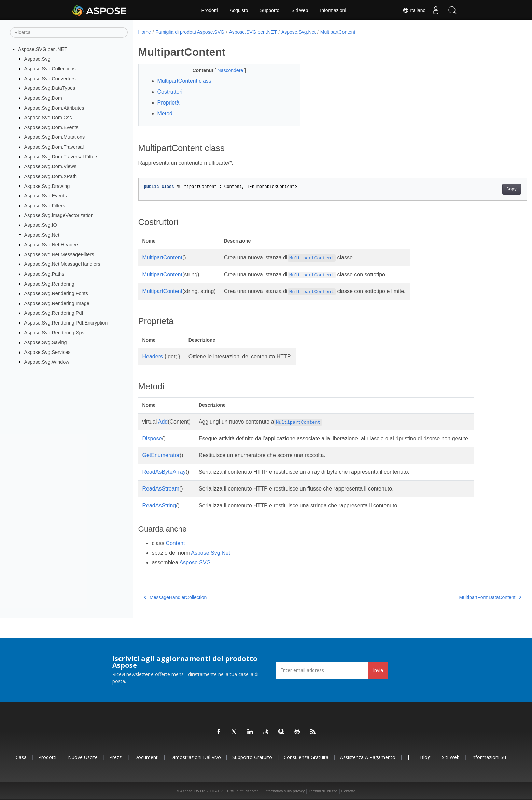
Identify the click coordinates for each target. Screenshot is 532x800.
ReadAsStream (161, 489)
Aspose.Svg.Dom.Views (50, 166)
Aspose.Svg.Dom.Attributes (54, 108)
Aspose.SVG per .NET (43, 49)
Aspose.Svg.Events (46, 196)
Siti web (300, 10)
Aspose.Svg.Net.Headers (52, 245)
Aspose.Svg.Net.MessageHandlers (62, 264)
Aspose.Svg (37, 59)
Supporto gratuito (252, 757)
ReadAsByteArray (164, 472)
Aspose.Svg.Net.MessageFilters (59, 254)
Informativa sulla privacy (284, 791)
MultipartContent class (184, 81)
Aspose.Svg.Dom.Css (48, 118)
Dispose (152, 438)
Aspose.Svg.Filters (45, 206)
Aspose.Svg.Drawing (47, 186)
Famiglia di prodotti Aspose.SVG (190, 32)
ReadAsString (159, 505)
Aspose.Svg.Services (47, 352)
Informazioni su (489, 757)
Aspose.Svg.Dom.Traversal (54, 147)
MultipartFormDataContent (463, 597)
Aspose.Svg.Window (47, 362)
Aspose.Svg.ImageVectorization (59, 215)
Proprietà (169, 103)
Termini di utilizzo (323, 791)
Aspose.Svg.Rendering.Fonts (56, 293)
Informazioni (333, 10)
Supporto (270, 10)
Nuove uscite (83, 757)
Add (163, 422)
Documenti (146, 757)
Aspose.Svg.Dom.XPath (51, 176)
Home (145, 32)
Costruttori (170, 92)
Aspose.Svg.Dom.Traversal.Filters (61, 157)
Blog (425, 757)
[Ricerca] (69, 32)
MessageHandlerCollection (175, 597)
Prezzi (116, 757)
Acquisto (239, 10)
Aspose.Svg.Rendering (49, 284)
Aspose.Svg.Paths (44, 274)
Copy (485, 189)
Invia (378, 670)
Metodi (166, 114)
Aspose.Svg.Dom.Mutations (55, 137)
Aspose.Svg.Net (42, 235)
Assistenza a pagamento (368, 757)
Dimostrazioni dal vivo (196, 757)
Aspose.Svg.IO (41, 225)
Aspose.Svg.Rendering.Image (57, 303)
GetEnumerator (161, 455)
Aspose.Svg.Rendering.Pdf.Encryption (66, 323)
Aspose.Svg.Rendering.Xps (54, 332)
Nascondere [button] (225, 70)
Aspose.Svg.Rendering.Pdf (54, 313)
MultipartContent (338, 32)
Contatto (348, 791)
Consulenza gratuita (306, 757)
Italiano (413, 10)
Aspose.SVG (195, 562)
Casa (21, 757)
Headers (153, 356)
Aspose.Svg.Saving (46, 342)
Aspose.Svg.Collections (50, 69)
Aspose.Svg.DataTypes (50, 88)
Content (175, 543)
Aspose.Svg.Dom (43, 98)
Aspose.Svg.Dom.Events (51, 127)
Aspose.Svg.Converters (50, 79)
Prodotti (209, 10)
